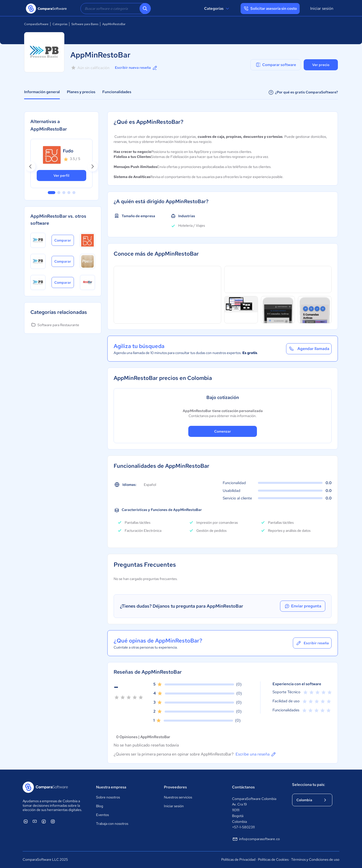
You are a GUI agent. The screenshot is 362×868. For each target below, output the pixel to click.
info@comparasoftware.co (256, 839)
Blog (100, 806)
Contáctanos (243, 787)
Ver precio (321, 65)
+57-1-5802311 (243, 827)
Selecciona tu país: (309, 785)
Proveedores (175, 787)
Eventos (102, 815)
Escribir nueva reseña (136, 68)
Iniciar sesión (322, 8)
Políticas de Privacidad (238, 859)
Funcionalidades (117, 92)
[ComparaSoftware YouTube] (35, 821)
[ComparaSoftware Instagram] (53, 821)
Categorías (217, 9)
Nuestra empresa (111, 787)
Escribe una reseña (256, 754)
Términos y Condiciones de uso (315, 859)
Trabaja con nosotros (112, 824)
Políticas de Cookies (273, 859)
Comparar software (276, 65)
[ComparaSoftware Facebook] (44, 821)
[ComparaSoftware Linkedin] (26, 821)
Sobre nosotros (108, 797)
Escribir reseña (312, 643)
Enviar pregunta (303, 606)
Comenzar (223, 431)
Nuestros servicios (178, 797)
